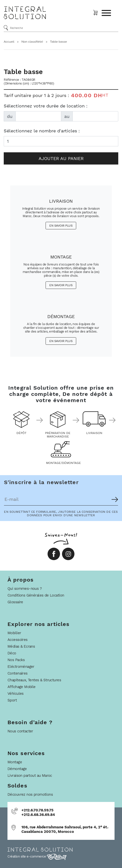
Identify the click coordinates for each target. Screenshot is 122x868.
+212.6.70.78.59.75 (37, 810)
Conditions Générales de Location (36, 595)
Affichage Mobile (22, 687)
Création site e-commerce (37, 856)
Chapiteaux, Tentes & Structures (34, 680)
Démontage (17, 769)
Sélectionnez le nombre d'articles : (42, 131)
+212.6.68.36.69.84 (38, 815)
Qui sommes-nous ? (25, 589)
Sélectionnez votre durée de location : (46, 106)
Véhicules (16, 694)
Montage (15, 762)
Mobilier (14, 633)
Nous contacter (20, 731)
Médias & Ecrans (21, 646)
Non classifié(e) (32, 42)
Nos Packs (16, 660)
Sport (12, 700)
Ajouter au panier (61, 158)
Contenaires (18, 673)
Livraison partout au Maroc (30, 776)
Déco (12, 653)
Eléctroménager (21, 667)
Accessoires (18, 640)
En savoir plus (61, 226)
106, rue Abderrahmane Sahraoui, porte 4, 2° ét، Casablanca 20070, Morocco (65, 829)
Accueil (9, 42)
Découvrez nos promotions (30, 794)
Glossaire (15, 602)
